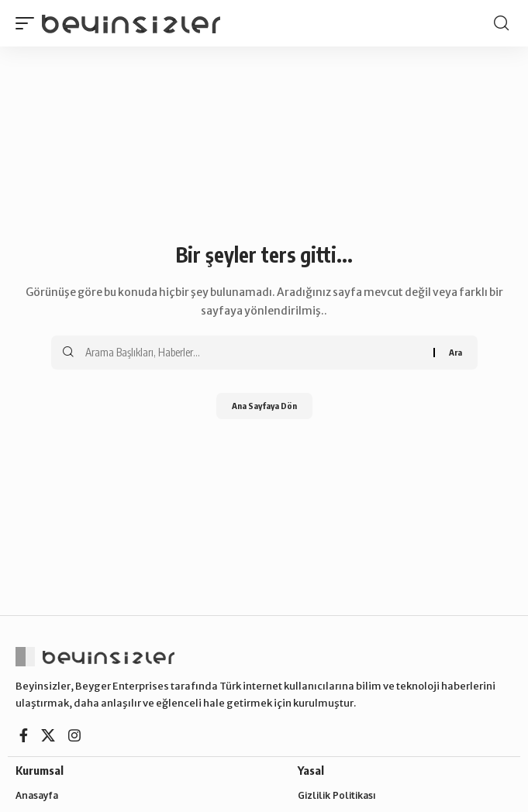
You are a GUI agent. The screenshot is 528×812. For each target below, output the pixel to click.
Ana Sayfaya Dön (264, 406)
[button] (29, 23)
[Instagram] (74, 736)
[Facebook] (24, 736)
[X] (48, 736)
